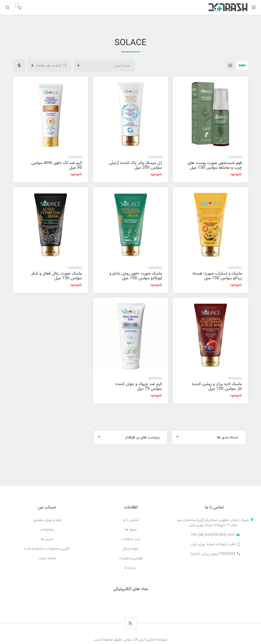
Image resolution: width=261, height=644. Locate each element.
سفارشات (47, 530)
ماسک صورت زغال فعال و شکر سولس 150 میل (57, 276)
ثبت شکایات (131, 539)
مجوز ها (131, 530)
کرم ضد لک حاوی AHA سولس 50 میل (57, 165)
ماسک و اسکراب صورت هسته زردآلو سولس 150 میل (217, 276)
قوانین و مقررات (131, 558)
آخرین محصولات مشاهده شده (47, 549)
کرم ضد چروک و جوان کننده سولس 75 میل (139, 386)
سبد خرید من (17, 5)
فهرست (230, 65)
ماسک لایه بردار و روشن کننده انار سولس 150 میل (217, 386)
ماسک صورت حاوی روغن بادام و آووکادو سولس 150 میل (136, 276)
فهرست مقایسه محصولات (19, 65)
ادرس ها (47, 539)
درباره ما (131, 568)
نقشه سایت (47, 558)
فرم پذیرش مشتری (47, 520)
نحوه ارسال (131, 549)
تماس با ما (131, 520)
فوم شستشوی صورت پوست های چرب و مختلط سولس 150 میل (215, 165)
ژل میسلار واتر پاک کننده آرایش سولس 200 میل (136, 165)
